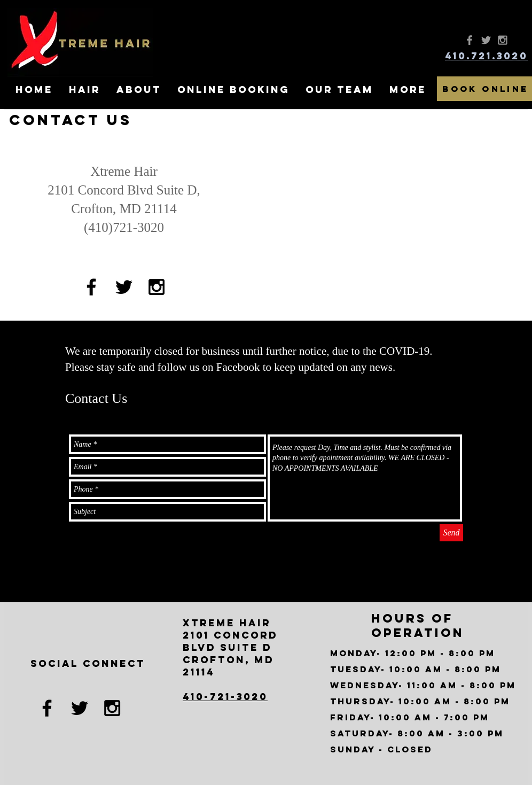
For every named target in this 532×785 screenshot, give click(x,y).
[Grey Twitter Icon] (486, 40)
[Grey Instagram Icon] (503, 40)
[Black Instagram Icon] (157, 287)
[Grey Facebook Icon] (470, 40)
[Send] (451, 533)
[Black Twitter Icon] (124, 287)
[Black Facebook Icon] (91, 287)
